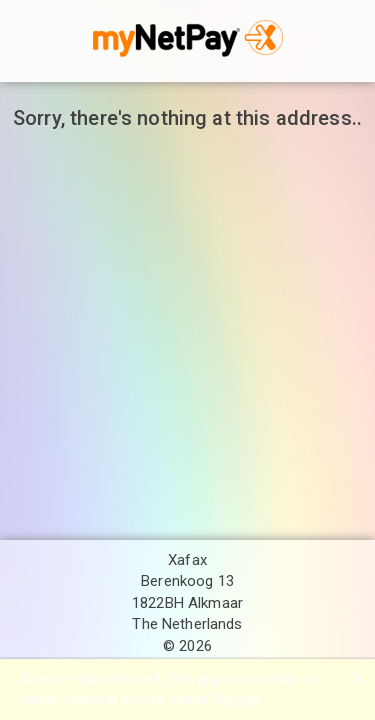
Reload (237, 699)
